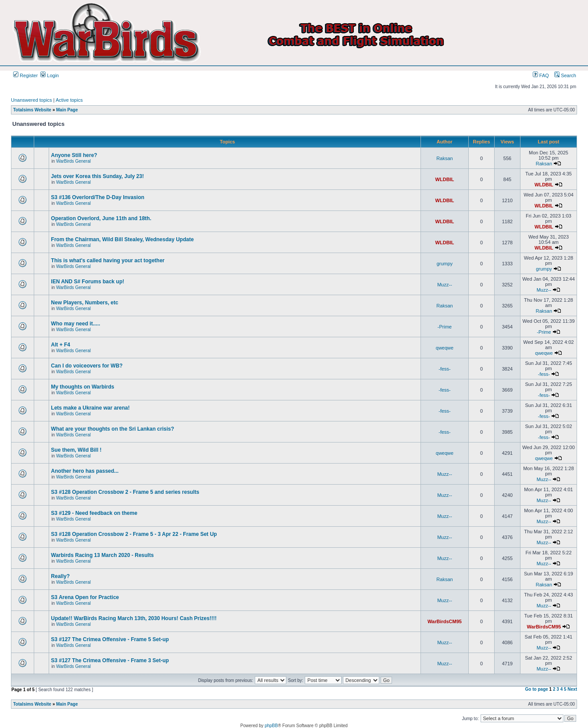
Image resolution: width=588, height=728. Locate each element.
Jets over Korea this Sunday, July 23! (97, 176)
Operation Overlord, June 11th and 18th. (101, 218)
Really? (60, 576)
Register (25, 75)
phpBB (271, 726)
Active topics (69, 100)
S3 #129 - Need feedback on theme (94, 513)
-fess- (445, 369)
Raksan (444, 158)
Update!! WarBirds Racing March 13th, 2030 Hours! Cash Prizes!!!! (134, 618)
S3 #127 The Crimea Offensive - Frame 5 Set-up (110, 639)
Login (50, 75)
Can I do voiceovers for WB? (87, 366)
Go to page (537, 689)
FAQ (541, 75)
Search (565, 75)
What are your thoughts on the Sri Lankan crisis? (112, 429)
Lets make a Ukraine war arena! (90, 408)
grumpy (445, 264)
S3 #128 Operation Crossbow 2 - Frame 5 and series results (125, 492)
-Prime (445, 327)
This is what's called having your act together (108, 261)
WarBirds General (73, 161)
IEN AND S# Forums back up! (87, 282)
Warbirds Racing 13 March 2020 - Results (102, 555)
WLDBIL (445, 179)
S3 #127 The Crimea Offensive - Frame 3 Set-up (110, 660)
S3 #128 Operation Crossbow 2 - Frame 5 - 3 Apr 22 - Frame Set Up (134, 534)
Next (572, 689)
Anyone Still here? (74, 155)
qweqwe (445, 348)
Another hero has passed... (85, 471)
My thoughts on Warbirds (82, 387)
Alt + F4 (61, 345)
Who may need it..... (75, 324)
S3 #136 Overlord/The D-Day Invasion (98, 197)
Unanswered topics (32, 100)
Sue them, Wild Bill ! (76, 450)
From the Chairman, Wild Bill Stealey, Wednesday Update (122, 239)
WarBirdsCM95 (445, 621)
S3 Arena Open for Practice (85, 597)
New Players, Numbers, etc (84, 303)
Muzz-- (445, 285)
